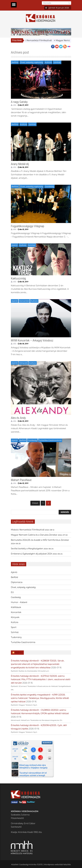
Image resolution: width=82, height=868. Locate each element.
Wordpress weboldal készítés (57, 864)
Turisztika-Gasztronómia (50, 440)
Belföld (15, 62)
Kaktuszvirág (18, 278)
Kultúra (48, 62)
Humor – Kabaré (19, 602)
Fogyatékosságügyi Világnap (28, 226)
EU (12, 592)
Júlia (15, 105)
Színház (57, 62)
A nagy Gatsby (19, 102)
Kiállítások (16, 607)
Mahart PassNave (21, 480)
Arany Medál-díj (20, 164)
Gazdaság (49, 186)
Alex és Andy (18, 418)
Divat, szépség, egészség (32, 62)
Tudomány (16, 637)
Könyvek (23, 363)
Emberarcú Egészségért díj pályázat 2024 (32, 554)
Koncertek (24, 301)
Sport (14, 627)
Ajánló (15, 245)
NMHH (19, 653)
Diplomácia (17, 582)
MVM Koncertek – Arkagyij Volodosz (32, 340)
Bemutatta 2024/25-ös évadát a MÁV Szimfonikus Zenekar (40, 540)
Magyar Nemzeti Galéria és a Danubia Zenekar (34, 535)
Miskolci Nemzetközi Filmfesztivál (37, 40)
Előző (35, 503)
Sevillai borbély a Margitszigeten (27, 549)
